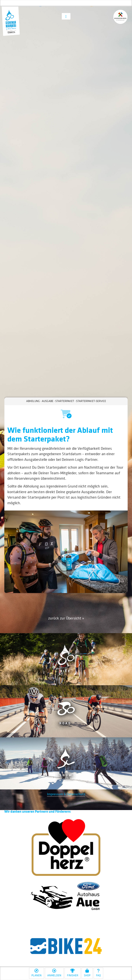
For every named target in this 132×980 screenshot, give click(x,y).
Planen (37, 973)
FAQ (98, 973)
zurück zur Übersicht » (66, 618)
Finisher (73, 973)
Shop (87, 973)
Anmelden (54, 973)
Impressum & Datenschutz (66, 794)
